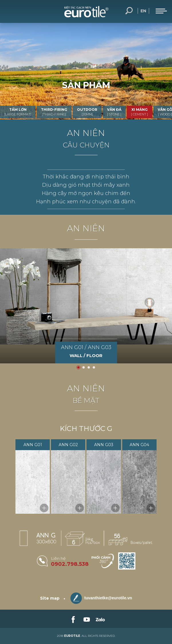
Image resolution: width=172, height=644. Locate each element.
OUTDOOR (87, 112)
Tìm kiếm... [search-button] (129, 11)
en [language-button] (143, 11)
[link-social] (73, 619)
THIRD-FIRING (54, 112)
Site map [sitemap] (50, 598)
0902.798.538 (70, 564)
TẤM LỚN (18, 112)
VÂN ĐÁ (114, 112)
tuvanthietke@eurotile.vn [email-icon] (101, 598)
